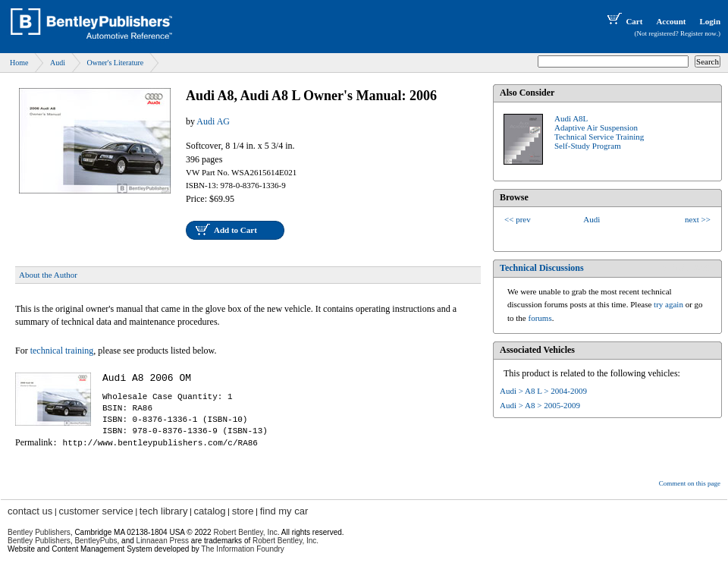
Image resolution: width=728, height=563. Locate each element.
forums (540, 318)
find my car (284, 511)
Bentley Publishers (39, 532)
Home (19, 63)
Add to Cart (235, 230)
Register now (698, 33)
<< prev (518, 219)
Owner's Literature (115, 63)
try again (668, 304)
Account (671, 21)
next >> (698, 219)
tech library (164, 511)
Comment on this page (690, 483)
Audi (58, 63)
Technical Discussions (542, 268)
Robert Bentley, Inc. (286, 541)
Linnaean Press (163, 541)
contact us (30, 511)
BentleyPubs (96, 541)
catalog (210, 511)
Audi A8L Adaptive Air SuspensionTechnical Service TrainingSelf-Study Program (599, 132)
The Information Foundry (243, 549)
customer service (96, 511)
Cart (623, 21)
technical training (62, 351)
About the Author (48, 275)
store (243, 511)
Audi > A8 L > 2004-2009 (543, 391)
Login (710, 21)
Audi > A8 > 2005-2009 (540, 405)
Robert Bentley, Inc (245, 532)
